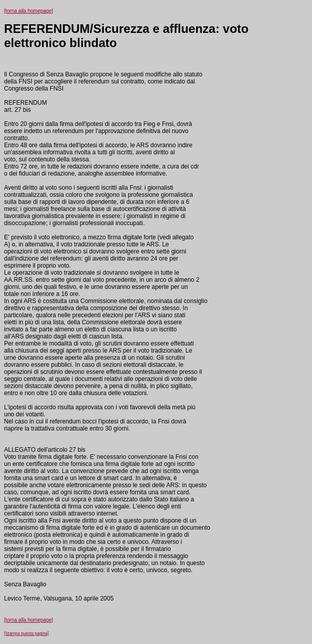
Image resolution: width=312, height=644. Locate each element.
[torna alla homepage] (29, 11)
